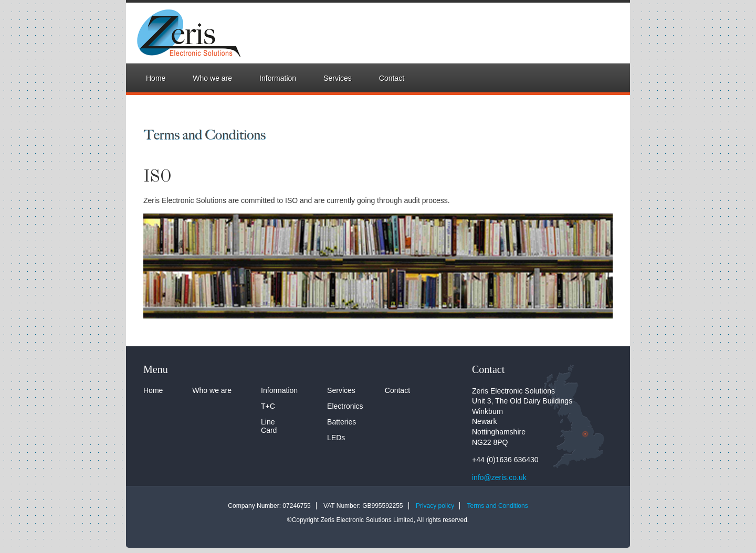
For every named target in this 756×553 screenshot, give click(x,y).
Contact (392, 78)
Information (278, 78)
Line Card (269, 426)
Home (156, 78)
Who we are (212, 78)
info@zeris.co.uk (499, 477)
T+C (268, 406)
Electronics (345, 406)
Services (338, 78)
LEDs (336, 438)
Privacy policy (435, 506)
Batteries (342, 422)
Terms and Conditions (498, 506)
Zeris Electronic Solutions (178, 33)
